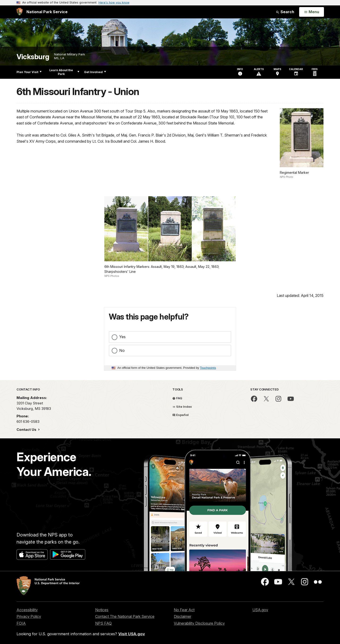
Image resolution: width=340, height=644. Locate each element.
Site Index (182, 407)
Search (285, 12)
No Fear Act (184, 610)
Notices (102, 610)
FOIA (21, 623)
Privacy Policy (29, 616)
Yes (122, 337)
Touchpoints (208, 368)
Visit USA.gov (132, 634)
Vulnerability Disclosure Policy (199, 623)
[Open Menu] (312, 12)
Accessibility (27, 610)
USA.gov (260, 610)
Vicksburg (33, 57)
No (122, 350)
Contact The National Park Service (125, 616)
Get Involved (95, 72)
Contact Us (27, 430)
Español (181, 415)
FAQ (177, 398)
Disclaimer (183, 616)
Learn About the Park (64, 72)
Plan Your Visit (29, 72)
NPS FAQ (103, 623)
